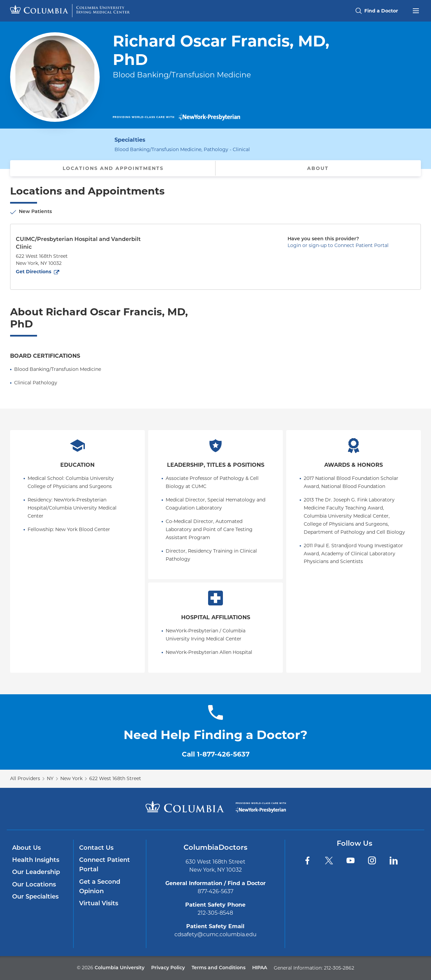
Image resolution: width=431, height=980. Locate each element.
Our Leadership (36, 872)
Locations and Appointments (113, 168)
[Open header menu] (416, 10)
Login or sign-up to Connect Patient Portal (338, 245)
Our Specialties (35, 897)
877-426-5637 (215, 891)
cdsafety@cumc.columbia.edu (215, 934)
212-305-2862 (339, 968)
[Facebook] (307, 861)
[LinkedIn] (394, 861)
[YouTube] (351, 861)
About (318, 168)
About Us (26, 848)
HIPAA (260, 968)
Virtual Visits (99, 904)
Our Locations (34, 885)
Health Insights (36, 860)
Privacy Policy (168, 968)
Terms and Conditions (219, 968)
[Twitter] (329, 861)
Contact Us (96, 848)
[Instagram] (372, 861)
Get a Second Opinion (100, 887)
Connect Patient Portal (105, 865)
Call (216, 754)
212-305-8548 (215, 913)
